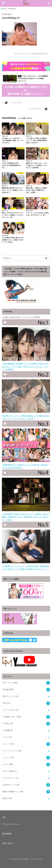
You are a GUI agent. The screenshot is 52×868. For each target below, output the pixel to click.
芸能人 (7, 798)
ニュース (8, 757)
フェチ (8, 764)
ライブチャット (10, 778)
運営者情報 (7, 834)
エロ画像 (8, 730)
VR (6, 703)
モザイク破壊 (10, 771)
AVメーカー (10, 683)
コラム (7, 737)
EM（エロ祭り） (25, 859)
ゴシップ (8, 744)
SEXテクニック (11, 696)
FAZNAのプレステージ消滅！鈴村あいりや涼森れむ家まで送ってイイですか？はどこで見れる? (26, 416)
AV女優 (8, 689)
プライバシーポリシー (11, 824)
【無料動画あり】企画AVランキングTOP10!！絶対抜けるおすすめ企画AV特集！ (26, 465)
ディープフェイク (12, 751)
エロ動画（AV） (12, 717)
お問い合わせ (8, 843)
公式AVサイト (11, 785)
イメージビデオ (10, 710)
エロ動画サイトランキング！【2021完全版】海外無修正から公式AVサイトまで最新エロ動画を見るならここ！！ (26, 566)
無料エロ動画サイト (13, 792)
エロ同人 (8, 723)
